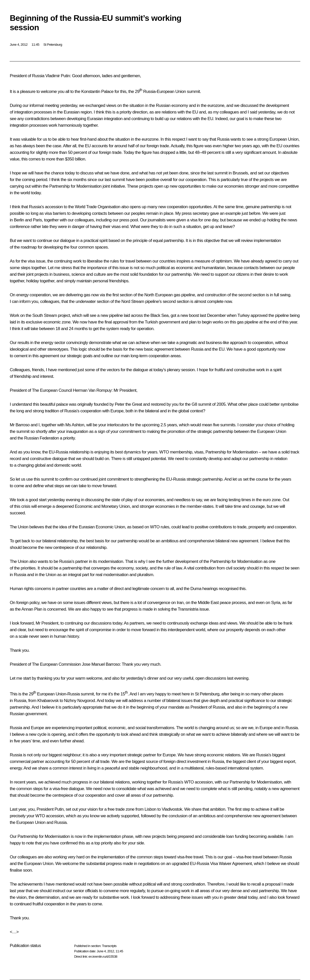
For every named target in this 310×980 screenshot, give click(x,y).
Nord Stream (133, 301)
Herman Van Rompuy (92, 390)
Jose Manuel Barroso (101, 664)
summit (221, 173)
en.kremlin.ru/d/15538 (103, 957)
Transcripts (109, 946)
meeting (52, 105)
